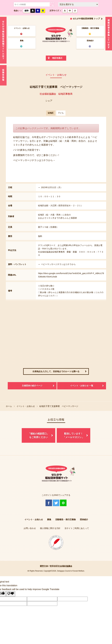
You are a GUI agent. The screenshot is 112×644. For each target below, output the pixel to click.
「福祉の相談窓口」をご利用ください (38, 435)
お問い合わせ (30, 528)
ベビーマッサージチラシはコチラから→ (34, 160)
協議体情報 (3, 75)
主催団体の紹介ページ (32, 386)
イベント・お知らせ (22, 28)
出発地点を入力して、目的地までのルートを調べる (56, 371)
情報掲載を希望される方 (109, 34)
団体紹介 (90, 41)
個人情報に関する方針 (50, 528)
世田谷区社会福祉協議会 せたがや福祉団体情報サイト (56, 34)
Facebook (49, 503)
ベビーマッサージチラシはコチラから (58, 264)
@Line (63, 503)
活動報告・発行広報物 (90, 28)
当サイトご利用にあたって (77, 528)
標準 (27, 11)
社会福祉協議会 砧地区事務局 (56, 94)
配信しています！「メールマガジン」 (73, 435)
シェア (49, 101)
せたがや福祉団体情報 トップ (86, 19)
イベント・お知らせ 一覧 (82, 386)
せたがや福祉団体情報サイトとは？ (3, 40)
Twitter (56, 503)
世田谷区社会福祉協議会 (61, 566)
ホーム (9, 406)
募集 (22, 41)
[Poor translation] (11, 594)
